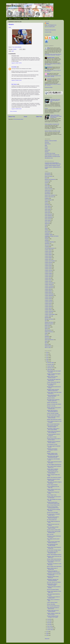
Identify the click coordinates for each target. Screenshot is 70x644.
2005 (47, 635)
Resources (47, 142)
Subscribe (25, 19)
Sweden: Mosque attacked (52, 485)
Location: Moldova (48, 291)
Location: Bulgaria (48, 258)
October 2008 (50, 366)
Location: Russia (48, 303)
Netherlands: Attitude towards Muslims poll (53, 577)
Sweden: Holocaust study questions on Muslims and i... (54, 408)
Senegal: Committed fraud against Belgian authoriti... (54, 374)
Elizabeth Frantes (51, 58)
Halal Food (47, 224)
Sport (13, 51)
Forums (46, 108)
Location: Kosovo (48, 280)
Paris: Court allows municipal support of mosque (53, 528)
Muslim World (48, 327)
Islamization (47, 243)
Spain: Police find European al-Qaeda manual (53, 608)
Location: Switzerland (49, 311)
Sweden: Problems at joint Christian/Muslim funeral (52, 454)
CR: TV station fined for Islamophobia (52, 384)
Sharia (46, 341)
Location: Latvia (48, 281)
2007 (47, 632)
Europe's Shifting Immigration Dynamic (52, 166)
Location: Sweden (48, 310)
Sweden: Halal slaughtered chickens (54, 555)
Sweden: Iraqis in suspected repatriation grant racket (53, 470)
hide (46, 227)
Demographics (48, 192)
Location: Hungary (48, 273)
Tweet (10, 27)
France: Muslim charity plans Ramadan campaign (53, 426)
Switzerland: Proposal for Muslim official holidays (53, 480)
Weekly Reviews (48, 346)
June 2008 (49, 621)
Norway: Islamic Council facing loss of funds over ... (54, 548)
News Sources (48, 144)
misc (46, 321)
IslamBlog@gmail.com (52, 25)
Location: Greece (48, 272)
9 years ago (58, 55)
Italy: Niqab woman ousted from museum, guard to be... (53, 400)
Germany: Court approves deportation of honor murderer (53, 571)
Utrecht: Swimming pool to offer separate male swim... (53, 396)
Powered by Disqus (49, 87)
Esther (48, 23)
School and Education (49, 340)
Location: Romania (49, 302)
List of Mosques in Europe (52, 444)
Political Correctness (49, 332)
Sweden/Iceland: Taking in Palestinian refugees (52, 584)
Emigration (47, 198)
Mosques (47, 152)
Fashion (46, 201)
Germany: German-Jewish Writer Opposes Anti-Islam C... (53, 542)
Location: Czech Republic (50, 261)
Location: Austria (48, 251)
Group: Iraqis (47, 211)
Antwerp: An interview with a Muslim (54, 404)
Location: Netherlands (49, 295)
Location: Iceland (48, 275)
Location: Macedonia (49, 288)
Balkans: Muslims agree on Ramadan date (52, 569)
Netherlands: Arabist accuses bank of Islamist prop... (54, 574)
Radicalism (47, 336)
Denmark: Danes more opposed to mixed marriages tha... (54, 432)
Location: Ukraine (48, 313)
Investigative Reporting (49, 242)
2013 (47, 352)
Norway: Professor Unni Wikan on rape (52, 131)
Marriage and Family (49, 319)
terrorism (47, 344)
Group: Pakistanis (48, 216)
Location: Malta (48, 289)
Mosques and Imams (49, 322)
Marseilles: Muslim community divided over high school (53, 390)
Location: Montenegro (49, 294)
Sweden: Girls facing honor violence (54, 477)
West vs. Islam (48, 347)
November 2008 (51, 364)
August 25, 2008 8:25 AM (17, 109)
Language (47, 247)
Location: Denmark (49, 262)
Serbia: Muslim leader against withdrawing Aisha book (53, 457)
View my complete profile (50, 27)
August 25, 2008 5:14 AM (17, 80)
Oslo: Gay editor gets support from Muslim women (54, 380)
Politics (46, 333)
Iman (48, 73)
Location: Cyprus (48, 259)
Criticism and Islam (49, 189)
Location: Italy (48, 278)
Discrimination (48, 194)
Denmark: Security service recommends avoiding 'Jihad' (53, 503)
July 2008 (49, 619)
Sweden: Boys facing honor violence (54, 419)
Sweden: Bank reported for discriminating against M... (53, 411)
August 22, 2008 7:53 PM (17, 63)
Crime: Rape (47, 186)
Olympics (11, 24)
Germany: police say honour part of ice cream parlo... (54, 497)
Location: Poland (48, 299)
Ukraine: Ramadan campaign (53, 413)
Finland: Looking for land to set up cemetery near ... (54, 490)
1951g (48, 48)
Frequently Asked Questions (50, 30)
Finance (46, 203)
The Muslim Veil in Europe (50, 153)
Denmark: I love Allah (51, 406)
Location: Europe (48, 266)
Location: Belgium (48, 255)
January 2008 (50, 630)
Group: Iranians (48, 209)
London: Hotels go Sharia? (52, 602)
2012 (47, 354)
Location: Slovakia (48, 307)
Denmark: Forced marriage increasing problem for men (53, 507)
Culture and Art (48, 190)
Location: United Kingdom (50, 314)
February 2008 (50, 628)
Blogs (46, 145)
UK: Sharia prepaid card (52, 520)
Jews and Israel (48, 245)
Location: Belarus (48, 253)
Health (46, 225)
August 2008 (50, 369)
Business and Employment (50, 179)
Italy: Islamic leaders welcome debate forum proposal (53, 517)
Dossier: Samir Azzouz (49, 197)
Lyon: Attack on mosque (52, 437)
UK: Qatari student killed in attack (54, 415)
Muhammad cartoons (49, 324)
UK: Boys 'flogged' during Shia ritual (54, 465)
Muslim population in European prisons (52, 156)
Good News (47, 205)
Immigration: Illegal (49, 235)
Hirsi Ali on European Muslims (53, 590)
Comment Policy (48, 32)
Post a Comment (14, 111)
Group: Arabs (47, 208)
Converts (47, 183)
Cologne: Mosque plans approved (54, 382)
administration (48, 173)
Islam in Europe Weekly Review (53, 424)
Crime (46, 184)
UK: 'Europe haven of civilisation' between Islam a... (53, 515)
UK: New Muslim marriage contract (54, 550)
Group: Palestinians (49, 217)
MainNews (47, 318)
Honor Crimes (48, 231)
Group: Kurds (47, 212)
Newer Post (12, 117)
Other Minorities (48, 330)
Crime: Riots (47, 187)
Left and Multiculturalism (50, 248)
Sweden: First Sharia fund (52, 402)
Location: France (48, 269)
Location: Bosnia (48, 256)
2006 (47, 634)
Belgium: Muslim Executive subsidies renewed (52, 377)
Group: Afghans (48, 206)
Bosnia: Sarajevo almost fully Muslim (54, 566)
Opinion (46, 329)
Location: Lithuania (49, 284)
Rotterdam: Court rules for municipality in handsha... (52, 449)
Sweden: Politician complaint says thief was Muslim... (54, 614)
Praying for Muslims (51, 398)
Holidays (47, 230)
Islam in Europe (14, 6)
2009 (47, 359)
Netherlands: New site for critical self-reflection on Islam (55, 100)
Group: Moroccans (48, 214)
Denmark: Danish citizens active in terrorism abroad (54, 439)
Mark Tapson (14, 84)
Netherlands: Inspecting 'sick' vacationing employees (53, 580)
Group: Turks (47, 222)
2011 (47, 356)
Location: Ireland (48, 277)
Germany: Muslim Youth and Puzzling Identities (53, 472)
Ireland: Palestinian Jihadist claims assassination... (54, 561)
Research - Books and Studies (51, 141)
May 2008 (49, 623)
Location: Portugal (48, 300)
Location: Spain (48, 308)
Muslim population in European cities (52, 124)
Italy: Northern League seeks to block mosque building (53, 429)
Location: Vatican (48, 316)
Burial (46, 178)
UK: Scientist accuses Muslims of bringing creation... (54, 597)
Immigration (47, 233)
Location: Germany (49, 270)
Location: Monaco (48, 292)
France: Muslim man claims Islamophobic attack (52, 552)
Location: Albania (48, 250)
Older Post (39, 117)
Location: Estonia (48, 264)
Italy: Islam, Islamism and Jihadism (54, 582)
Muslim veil (47, 325)
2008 (47, 361)
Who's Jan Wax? (50, 534)
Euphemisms (47, 150)
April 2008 (49, 624)
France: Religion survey (52, 495)
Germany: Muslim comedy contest (54, 530)
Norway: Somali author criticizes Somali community (53, 417)
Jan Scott (49, 79)
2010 (47, 358)
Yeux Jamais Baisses (17, 47)
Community (47, 181)
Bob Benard (50, 67)
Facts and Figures (48, 200)
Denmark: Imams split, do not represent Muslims (53, 611)
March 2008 (50, 626)
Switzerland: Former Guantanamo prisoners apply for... (54, 442)
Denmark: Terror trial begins (52, 512)
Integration (47, 239)
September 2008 (51, 368)
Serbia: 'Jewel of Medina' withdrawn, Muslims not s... (54, 467)
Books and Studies (49, 176)
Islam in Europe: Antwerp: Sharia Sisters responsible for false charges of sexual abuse (53, 55)
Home (10, 19)
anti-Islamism (47, 175)
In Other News (17, 19)
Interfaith (47, 240)
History (46, 228)
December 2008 (51, 363)
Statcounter (47, 639)
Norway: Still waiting (51, 604)
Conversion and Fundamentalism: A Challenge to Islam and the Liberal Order (53, 163)
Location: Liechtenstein (49, 283)
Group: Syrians (48, 220)
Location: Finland (48, 267)
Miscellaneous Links (49, 158)
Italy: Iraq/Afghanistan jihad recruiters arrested (52, 545)
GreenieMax (14, 67)
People (46, 149)
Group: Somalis (48, 219)
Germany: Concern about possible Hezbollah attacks (54, 532)
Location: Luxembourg (49, 286)
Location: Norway (48, 297)
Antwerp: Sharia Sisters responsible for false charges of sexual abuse (56, 116)
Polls (46, 335)
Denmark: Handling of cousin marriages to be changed (53, 617)
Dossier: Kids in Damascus (50, 195)
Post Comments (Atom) (18, 119)
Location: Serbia (48, 305)
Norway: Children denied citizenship (54, 559)
